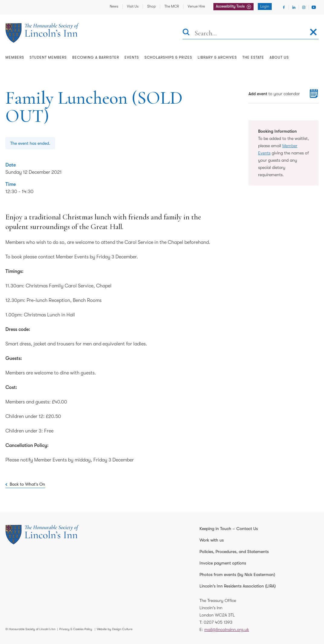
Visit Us (133, 6)
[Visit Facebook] (284, 7)
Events (132, 57)
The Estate (253, 57)
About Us (279, 57)
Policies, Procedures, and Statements (234, 552)
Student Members (48, 57)
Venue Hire (196, 6)
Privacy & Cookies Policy (76, 629)
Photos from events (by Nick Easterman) (237, 574)
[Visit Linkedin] (294, 7)
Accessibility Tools (231, 6)
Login (265, 6)
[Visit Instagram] (304, 7)
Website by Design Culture (115, 629)
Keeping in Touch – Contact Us (229, 529)
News (114, 6)
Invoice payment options (223, 563)
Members (15, 57)
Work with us (212, 540)
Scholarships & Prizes (168, 57)
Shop (151, 6)
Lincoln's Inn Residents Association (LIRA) (238, 586)
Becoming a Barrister (96, 57)
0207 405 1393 (218, 622)
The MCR (172, 6)
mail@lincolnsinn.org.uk (227, 629)
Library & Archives (217, 57)
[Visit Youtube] (314, 7)
